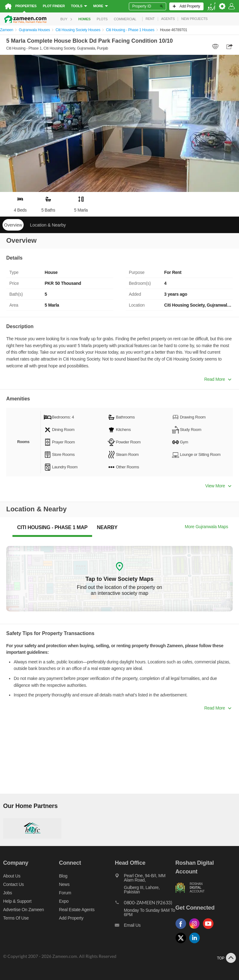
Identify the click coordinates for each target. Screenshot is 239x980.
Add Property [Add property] (71, 918)
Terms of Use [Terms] (16, 918)
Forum (65, 893)
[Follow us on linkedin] (196, 943)
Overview (13, 225)
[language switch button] (211, 6)
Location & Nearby (48, 225)
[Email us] (145, 927)
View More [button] (218, 486)
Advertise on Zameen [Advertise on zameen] (23, 910)
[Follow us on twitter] (182, 943)
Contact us (14, 884)
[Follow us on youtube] (210, 929)
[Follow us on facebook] (182, 929)
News (64, 884)
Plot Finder (54, 6)
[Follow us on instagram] (196, 929)
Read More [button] (218, 379)
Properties (26, 6)
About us (12, 876)
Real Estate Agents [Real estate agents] (77, 910)
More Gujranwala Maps (206, 527)
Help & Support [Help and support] (17, 901)
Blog (63, 876)
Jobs (7, 893)
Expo (64, 901)
